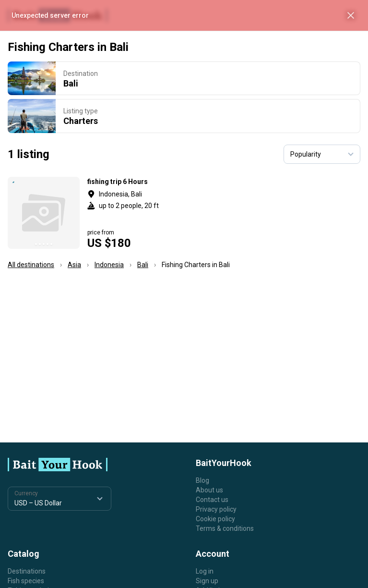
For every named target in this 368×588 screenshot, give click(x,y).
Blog (202, 480)
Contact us (212, 500)
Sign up (207, 581)
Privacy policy (216, 509)
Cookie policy (215, 519)
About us (209, 490)
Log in (205, 571)
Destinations (27, 571)
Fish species (26, 581)
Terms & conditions (225, 528)
